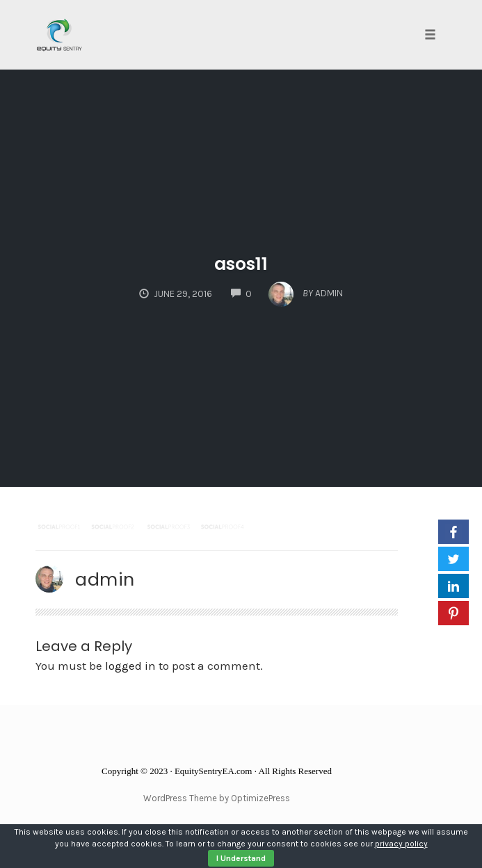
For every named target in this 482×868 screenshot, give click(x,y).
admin (105, 579)
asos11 (241, 264)
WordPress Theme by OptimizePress (217, 798)
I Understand (241, 858)
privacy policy (401, 844)
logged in (130, 666)
